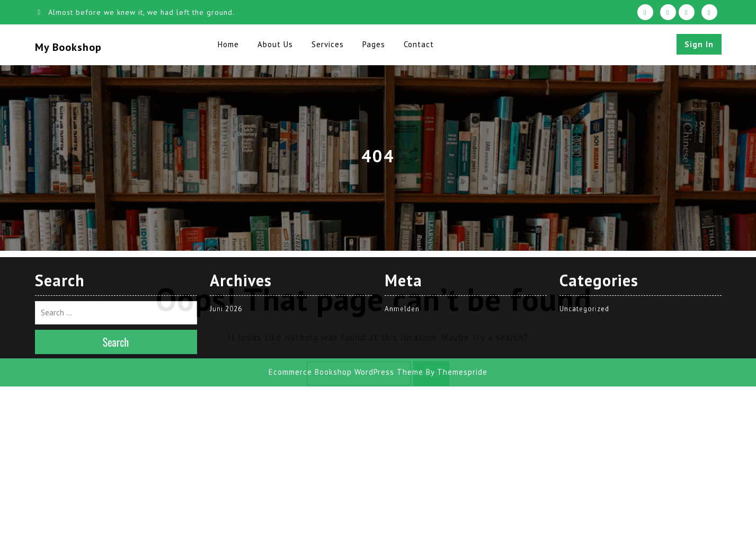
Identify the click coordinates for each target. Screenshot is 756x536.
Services (328, 44)
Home (228, 44)
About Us (275, 44)
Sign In (699, 44)
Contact (419, 44)
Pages (374, 44)
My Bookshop (68, 47)
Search (431, 373)
